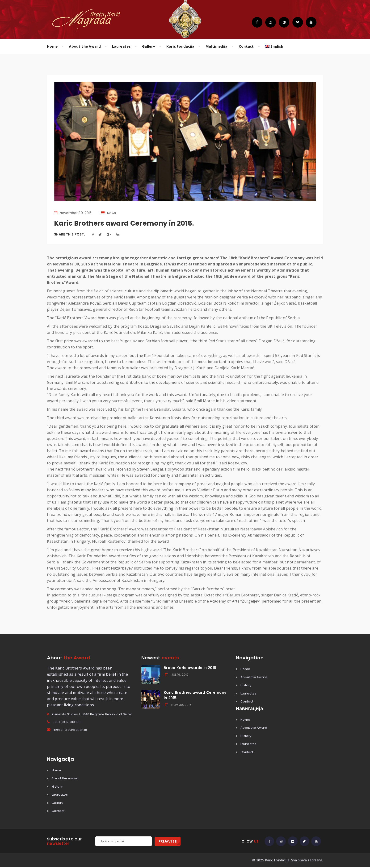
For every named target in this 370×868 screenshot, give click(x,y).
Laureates (121, 46)
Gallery (149, 46)
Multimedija (217, 46)
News (111, 213)
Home (52, 46)
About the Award (85, 46)
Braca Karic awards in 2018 (190, 668)
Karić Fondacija (180, 46)
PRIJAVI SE (168, 841)
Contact (246, 46)
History (246, 685)
